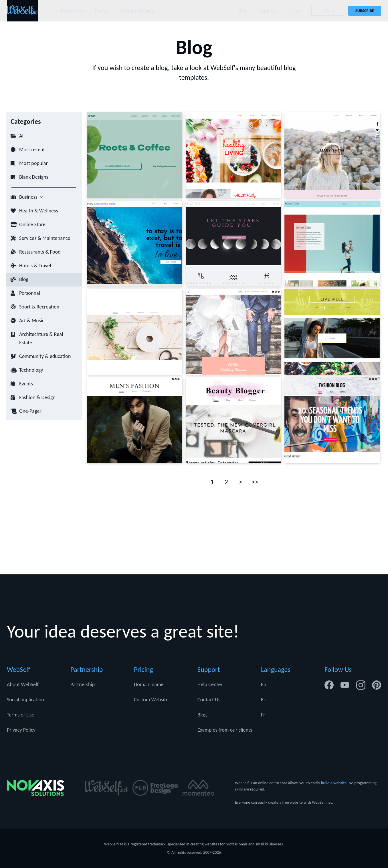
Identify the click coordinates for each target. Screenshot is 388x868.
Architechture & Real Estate (41, 338)
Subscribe (365, 11)
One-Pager (30, 411)
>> (255, 482)
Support (267, 11)
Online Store (32, 224)
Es (263, 700)
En (264, 684)
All (22, 136)
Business (28, 197)
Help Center (210, 684)
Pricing (102, 11)
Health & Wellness (39, 211)
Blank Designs (34, 177)
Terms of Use (21, 715)
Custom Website (138, 11)
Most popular (33, 163)
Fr (263, 715)
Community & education (45, 356)
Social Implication (25, 700)
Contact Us (209, 700)
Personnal (30, 293)
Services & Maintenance (45, 238)
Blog (243, 11)
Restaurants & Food (40, 252)
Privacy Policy (21, 730)
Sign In (328, 11)
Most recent (32, 150)
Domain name (149, 684)
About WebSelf (23, 684)
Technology (31, 370)
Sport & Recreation (39, 307)
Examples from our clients (225, 730)
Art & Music (32, 320)
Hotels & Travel (35, 266)
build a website (334, 783)
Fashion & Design (37, 397)
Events (26, 384)
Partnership (83, 684)
